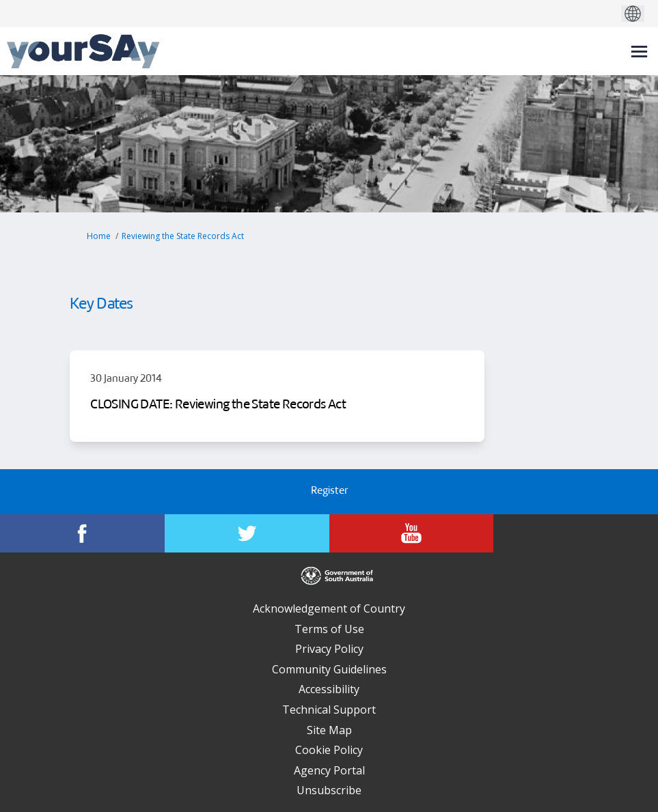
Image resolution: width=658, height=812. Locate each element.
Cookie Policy (329, 750)
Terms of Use (329, 629)
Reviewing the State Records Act (183, 236)
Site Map (329, 730)
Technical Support (329, 710)
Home (99, 236)
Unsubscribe (329, 790)
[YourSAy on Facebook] (82, 533)
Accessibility (329, 689)
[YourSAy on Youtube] (412, 533)
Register (329, 491)
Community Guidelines (329, 669)
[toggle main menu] (639, 52)
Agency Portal (329, 770)
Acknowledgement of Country (329, 608)
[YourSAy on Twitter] (247, 533)
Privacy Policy (329, 649)
